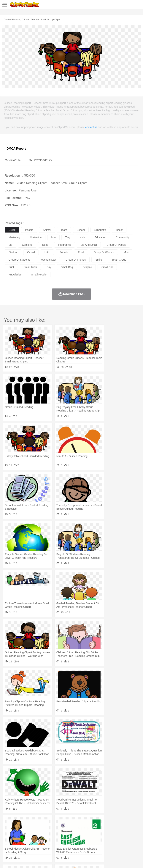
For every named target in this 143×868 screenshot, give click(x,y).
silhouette (100, 230)
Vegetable (107, 844)
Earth (65, 822)
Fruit (66, 844)
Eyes (92, 833)
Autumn (28, 822)
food (81, 252)
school (81, 230)
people (29, 230)
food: (7, 844)
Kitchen (118, 844)
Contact (44, 861)
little (47, 252)
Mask (18, 833)
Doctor (77, 833)
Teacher (30, 839)
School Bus (95, 839)
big (10, 245)
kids (82, 237)
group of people (116, 245)
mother (52, 833)
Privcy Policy (30, 861)
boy (130, 833)
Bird (31, 827)
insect (119, 230)
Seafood (95, 844)
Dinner (128, 844)
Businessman (65, 833)
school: (8, 838)
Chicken (57, 827)
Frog (113, 827)
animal (47, 230)
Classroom (50, 839)
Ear (85, 833)
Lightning (110, 822)
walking (101, 833)
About (7, 861)
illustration (36, 237)
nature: (8, 822)
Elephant (97, 827)
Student (20, 839)
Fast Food (56, 844)
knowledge (15, 275)
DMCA (55, 861)
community (122, 237)
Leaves (38, 822)
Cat (48, 827)
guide (12, 230)
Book (39, 839)
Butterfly (40, 827)
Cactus (47, 822)
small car (107, 267)
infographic (65, 245)
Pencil (72, 839)
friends (64, 252)
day (49, 267)
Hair (118, 833)
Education (82, 839)
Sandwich (84, 844)
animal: (8, 827)
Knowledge (116, 839)
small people (39, 275)
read (45, 245)
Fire (72, 822)
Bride (34, 833)
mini (126, 252)
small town (30, 267)
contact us (91, 127)
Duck (79, 827)
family (42, 833)
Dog (72, 827)
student (13, 252)
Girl (124, 833)
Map (106, 839)
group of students (19, 260)
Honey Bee (124, 827)
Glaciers (90, 822)
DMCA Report (16, 149)
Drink (46, 844)
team (64, 230)
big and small (89, 245)
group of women (104, 252)
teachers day (48, 260)
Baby (26, 833)
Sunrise (129, 822)
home (110, 833)
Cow (65, 827)
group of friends (76, 260)
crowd (31, 252)
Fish (106, 827)
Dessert (37, 844)
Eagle (87, 827)
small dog (67, 267)
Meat (74, 844)
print (11, 267)
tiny (68, 237)
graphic (87, 267)
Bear (24, 827)
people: (8, 833)
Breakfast (18, 844)
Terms (17, 861)
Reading (62, 839)
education (100, 237)
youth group (119, 260)
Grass (99, 822)
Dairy (28, 844)
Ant (18, 827)
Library (128, 839)
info (53, 237)
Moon (120, 822)
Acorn (18, 822)
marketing (14, 237)
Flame (80, 822)
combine (27, 245)
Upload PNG (69, 861)
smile (99, 260)
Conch (57, 822)
